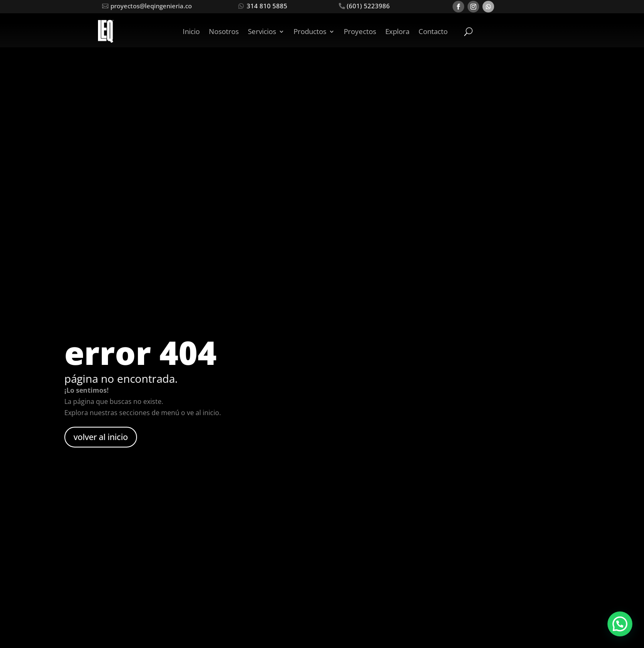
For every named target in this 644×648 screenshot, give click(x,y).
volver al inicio (101, 437)
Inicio (191, 31)
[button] (620, 624)
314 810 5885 (267, 6)
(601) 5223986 (368, 6)
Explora (397, 31)
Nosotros (224, 31)
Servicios (262, 31)
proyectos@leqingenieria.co (151, 6)
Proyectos (360, 31)
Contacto (433, 31)
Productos (310, 31)
